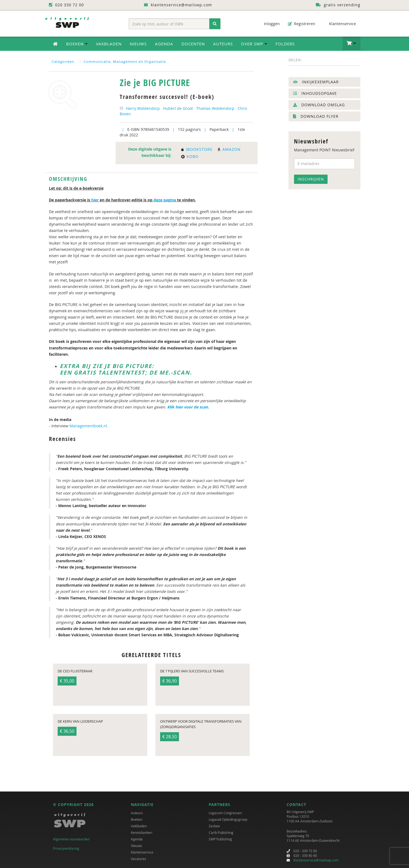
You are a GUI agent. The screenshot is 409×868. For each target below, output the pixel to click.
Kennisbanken (142, 832)
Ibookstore (197, 149)
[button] (351, 43)
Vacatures (139, 859)
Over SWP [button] (254, 44)
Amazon (229, 149)
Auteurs (223, 44)
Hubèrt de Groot (178, 108)
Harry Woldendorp (143, 108)
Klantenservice (340, 24)
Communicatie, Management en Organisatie (125, 61)
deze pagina (164, 200)
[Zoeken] (215, 24)
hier (95, 200)
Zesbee (214, 826)
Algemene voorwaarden (71, 839)
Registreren (302, 24)
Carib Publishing (221, 832)
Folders (285, 44)
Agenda (164, 44)
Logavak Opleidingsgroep (228, 819)
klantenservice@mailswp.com (316, 860)
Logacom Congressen (225, 813)
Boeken (137, 819)
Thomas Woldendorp (215, 108)
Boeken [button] (77, 44)
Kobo (190, 156)
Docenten (193, 44)
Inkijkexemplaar (316, 82)
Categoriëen (63, 61)
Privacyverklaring (66, 848)
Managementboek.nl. (89, 426)
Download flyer (316, 116)
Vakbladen (109, 44)
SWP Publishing (220, 839)
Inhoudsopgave (315, 93)
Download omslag (319, 105)
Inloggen (269, 24)
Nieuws (138, 44)
